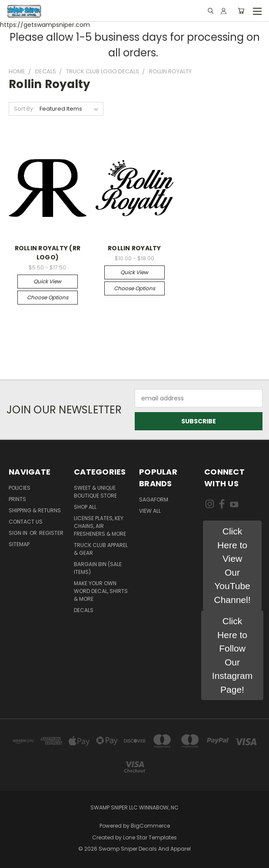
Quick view (47, 281)
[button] (232, 565)
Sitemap (19, 544)
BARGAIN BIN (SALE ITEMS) (98, 568)
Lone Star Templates (150, 837)
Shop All (85, 507)
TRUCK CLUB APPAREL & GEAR (101, 549)
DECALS (84, 610)
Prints (17, 499)
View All (150, 511)
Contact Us (26, 522)
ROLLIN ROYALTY (134, 248)
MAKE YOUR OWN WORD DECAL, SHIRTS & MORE (101, 591)
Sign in (19, 533)
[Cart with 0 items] (241, 11)
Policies (20, 488)
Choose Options (48, 297)
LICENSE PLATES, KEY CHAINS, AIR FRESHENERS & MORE (100, 526)
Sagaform (154, 500)
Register (51, 533)
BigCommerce (150, 826)
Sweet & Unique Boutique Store (95, 492)
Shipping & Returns (35, 510)
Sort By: (24, 109)
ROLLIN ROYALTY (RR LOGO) (48, 253)
